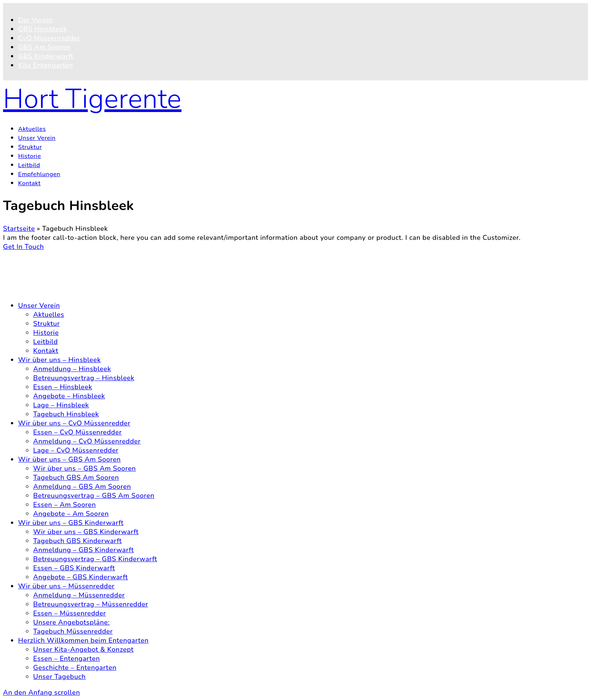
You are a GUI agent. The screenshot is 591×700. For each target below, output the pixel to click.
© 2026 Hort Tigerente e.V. (47, 256)
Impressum (36, 290)
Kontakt (31, 272)
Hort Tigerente (92, 99)
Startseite (19, 229)
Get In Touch (24, 247)
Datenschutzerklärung (54, 281)
